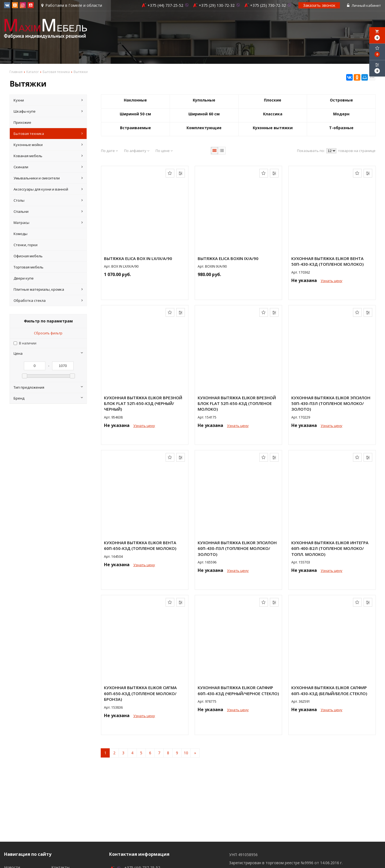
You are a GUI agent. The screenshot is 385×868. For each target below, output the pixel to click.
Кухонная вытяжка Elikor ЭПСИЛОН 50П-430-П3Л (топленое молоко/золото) (331, 403)
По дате (109, 151)
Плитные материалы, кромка (48, 289)
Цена (48, 353)
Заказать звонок (319, 5)
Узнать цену (332, 281)
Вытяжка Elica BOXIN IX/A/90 (228, 258)
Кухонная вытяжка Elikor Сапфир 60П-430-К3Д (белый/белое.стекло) (329, 690)
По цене (164, 151)
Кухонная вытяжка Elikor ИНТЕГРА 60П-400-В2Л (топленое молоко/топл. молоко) (330, 548)
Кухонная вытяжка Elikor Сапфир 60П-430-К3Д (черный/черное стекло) (238, 690)
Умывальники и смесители (48, 178)
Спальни (48, 211)
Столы (48, 200)
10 (186, 753)
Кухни (48, 100)
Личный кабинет (364, 5)
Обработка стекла (48, 300)
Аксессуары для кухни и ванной (48, 189)
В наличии (28, 343)
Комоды (20, 234)
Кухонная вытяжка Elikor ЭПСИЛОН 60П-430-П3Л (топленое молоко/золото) (237, 548)
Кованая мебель (48, 156)
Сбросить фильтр (48, 333)
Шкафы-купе (48, 111)
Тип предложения (48, 387)
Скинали (48, 167)
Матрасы (48, 223)
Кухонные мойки (48, 145)
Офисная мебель (28, 256)
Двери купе (24, 278)
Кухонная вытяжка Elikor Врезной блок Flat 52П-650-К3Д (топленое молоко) (237, 403)
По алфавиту (137, 151)
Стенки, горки (26, 245)
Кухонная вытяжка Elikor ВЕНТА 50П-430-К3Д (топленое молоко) (327, 261)
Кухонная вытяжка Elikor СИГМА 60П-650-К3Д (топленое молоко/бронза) (140, 693)
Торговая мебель (29, 267)
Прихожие (22, 122)
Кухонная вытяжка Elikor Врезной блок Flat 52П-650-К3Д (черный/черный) (143, 403)
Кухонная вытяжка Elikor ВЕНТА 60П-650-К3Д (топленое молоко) (140, 545)
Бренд (48, 398)
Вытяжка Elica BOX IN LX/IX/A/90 (138, 258)
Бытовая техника (48, 134)
